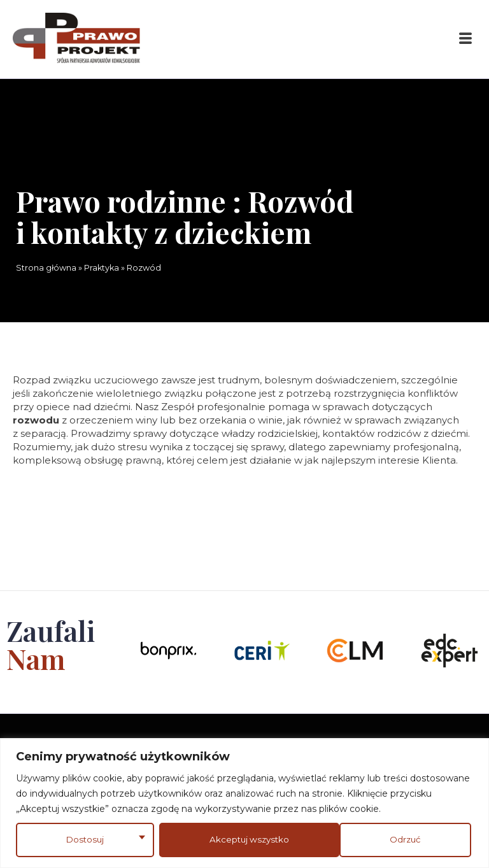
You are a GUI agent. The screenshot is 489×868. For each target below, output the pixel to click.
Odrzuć (223, 839)
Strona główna (46, 268)
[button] (465, 39)
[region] (244, 803)
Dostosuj (84, 839)
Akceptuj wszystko (383, 839)
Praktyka (102, 268)
